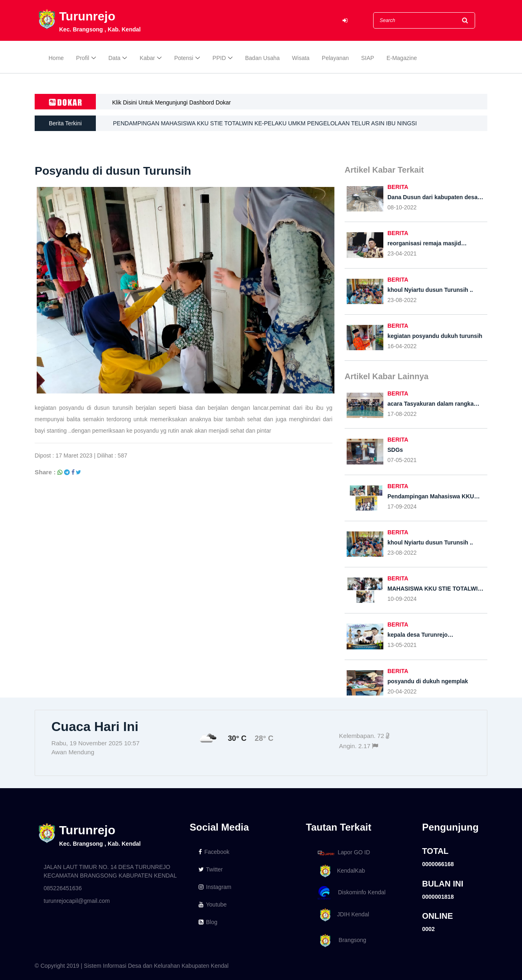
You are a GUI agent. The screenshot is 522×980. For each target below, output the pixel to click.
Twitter (211, 869)
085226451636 (63, 888)
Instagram (215, 887)
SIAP (368, 58)
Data (115, 58)
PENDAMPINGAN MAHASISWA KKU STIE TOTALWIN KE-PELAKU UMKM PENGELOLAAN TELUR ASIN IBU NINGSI (265, 124)
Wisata (301, 58)
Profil (83, 58)
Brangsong (341, 941)
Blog (208, 922)
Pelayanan (335, 58)
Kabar (147, 58)
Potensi (184, 58)
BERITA (398, 187)
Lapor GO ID (343, 853)
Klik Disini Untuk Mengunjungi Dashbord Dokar (171, 102)
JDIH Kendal (342, 915)
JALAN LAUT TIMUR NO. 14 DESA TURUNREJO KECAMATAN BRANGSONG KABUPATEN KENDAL (110, 871)
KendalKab (340, 871)
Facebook (214, 852)
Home (56, 58)
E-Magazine (402, 58)
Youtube (213, 904)
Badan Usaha (262, 58)
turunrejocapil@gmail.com (77, 901)
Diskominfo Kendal (351, 893)
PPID (219, 58)
